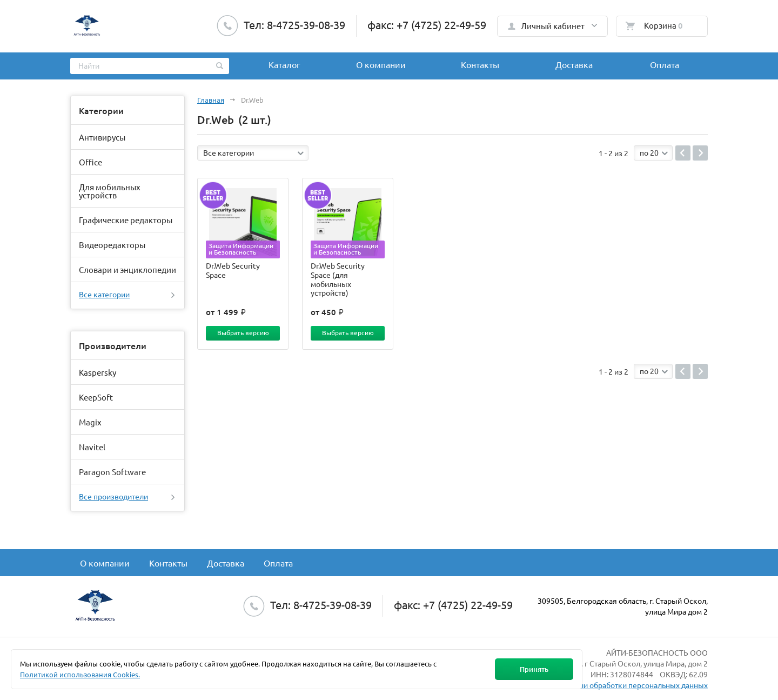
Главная (211, 100)
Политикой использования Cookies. (80, 674)
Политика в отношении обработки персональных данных (607, 685)
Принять (534, 669)
